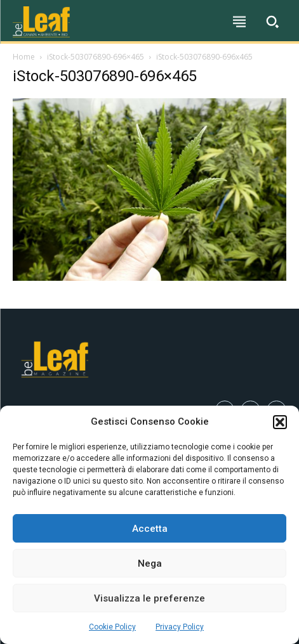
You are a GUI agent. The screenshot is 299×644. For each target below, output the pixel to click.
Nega (150, 563)
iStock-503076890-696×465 (96, 57)
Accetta (150, 529)
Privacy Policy (180, 627)
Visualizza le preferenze (149, 598)
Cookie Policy (112, 627)
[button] (280, 422)
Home (24, 57)
